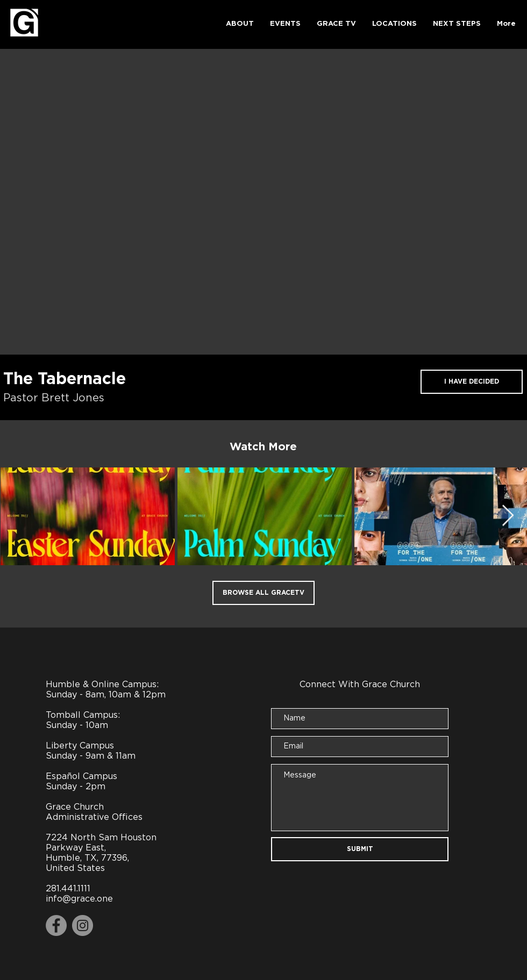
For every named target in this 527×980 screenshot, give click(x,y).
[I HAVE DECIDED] (472, 382)
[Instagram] (83, 925)
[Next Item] (508, 516)
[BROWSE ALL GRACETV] (263, 593)
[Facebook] (56, 925)
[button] (240, 24)
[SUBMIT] (360, 849)
